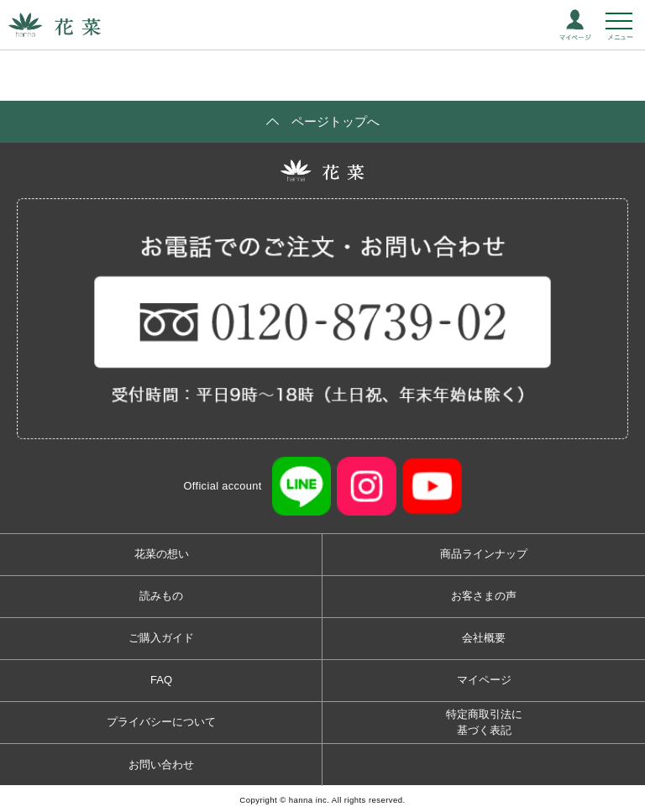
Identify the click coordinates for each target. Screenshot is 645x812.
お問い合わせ (161, 765)
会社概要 (484, 638)
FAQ (161, 680)
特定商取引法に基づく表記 (484, 723)
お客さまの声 (484, 596)
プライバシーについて (161, 722)
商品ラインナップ (484, 554)
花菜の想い (162, 554)
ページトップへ (336, 121)
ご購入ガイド (161, 638)
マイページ (484, 680)
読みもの (161, 596)
